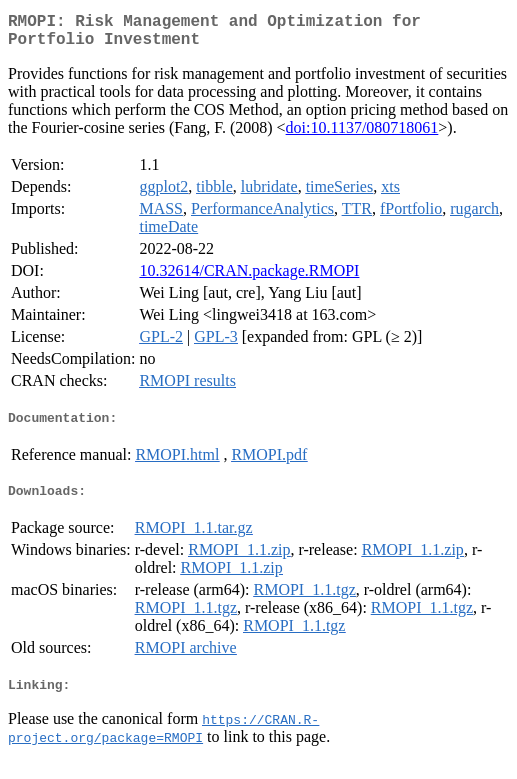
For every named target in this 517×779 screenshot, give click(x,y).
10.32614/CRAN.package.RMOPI (249, 278)
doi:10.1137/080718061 (362, 135)
